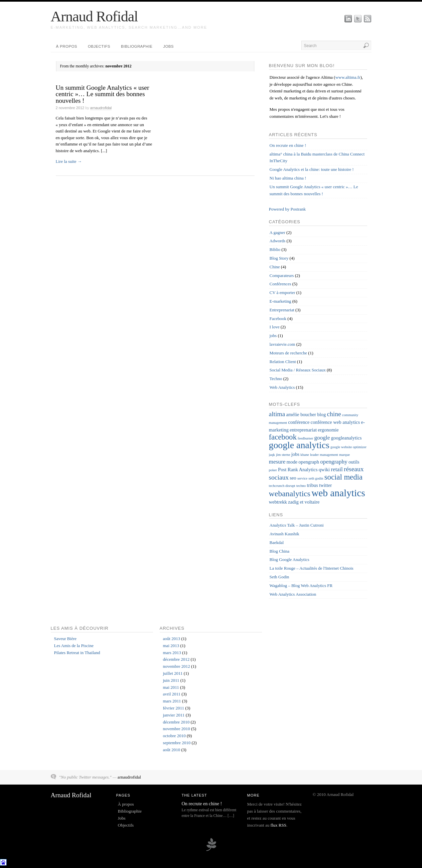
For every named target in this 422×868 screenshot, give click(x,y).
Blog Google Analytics (290, 559)
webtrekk (278, 502)
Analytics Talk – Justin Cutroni (297, 525)
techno (301, 486)
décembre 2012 (176, 659)
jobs (273, 336)
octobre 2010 (174, 736)
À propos (67, 46)
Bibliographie (137, 46)
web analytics (338, 493)
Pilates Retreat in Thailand (77, 653)
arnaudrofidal (101, 108)
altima (277, 414)
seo (293, 478)
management (329, 455)
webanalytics (290, 494)
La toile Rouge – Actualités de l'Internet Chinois (312, 568)
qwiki (324, 470)
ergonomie (328, 430)
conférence (299, 422)
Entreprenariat (282, 310)
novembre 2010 (177, 729)
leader (314, 455)
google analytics (299, 445)
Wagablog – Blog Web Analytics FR (301, 586)
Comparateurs (282, 275)
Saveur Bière (65, 639)
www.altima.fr (348, 77)
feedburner (305, 438)
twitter (325, 485)
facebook (283, 437)
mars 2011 (172, 701)
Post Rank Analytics (298, 470)
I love (275, 327)
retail (337, 469)
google (322, 438)
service (302, 478)
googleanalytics (346, 438)
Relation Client (283, 362)
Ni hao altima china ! (288, 178)
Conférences (280, 284)
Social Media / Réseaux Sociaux (298, 370)
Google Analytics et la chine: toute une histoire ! (312, 169)
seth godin (316, 478)
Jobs (168, 46)
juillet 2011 (173, 673)
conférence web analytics (335, 422)
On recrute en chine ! (288, 145)
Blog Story (279, 258)
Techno (276, 379)
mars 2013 (172, 653)
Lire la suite (69, 161)
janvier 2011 (174, 715)
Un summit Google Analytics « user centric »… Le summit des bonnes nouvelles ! (103, 94)
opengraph (309, 462)
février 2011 (174, 708)
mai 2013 (171, 646)
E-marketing (280, 301)
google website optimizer (348, 447)
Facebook (278, 319)
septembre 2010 (177, 743)
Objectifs (99, 46)
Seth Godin (279, 577)
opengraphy (334, 462)
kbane (305, 455)
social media (343, 477)
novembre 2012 (177, 666)
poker (273, 470)
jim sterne (283, 455)
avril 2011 (172, 694)
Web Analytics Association (293, 594)
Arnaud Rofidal (94, 17)
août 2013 (172, 639)
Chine (275, 267)
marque (344, 455)
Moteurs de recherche (289, 353)
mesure (277, 462)
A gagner (277, 232)
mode (292, 462)
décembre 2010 (176, 722)
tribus (312, 485)
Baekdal (277, 542)
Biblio (275, 249)
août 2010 (172, 750)
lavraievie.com (283, 344)
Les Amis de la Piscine (74, 646)
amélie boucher (301, 414)
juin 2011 (171, 680)
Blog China (280, 551)
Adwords (278, 241)
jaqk (272, 455)
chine (334, 414)
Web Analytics (282, 387)
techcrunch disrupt (282, 486)
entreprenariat (303, 430)
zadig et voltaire (304, 502)
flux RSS (278, 825)
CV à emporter (283, 293)
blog (321, 414)
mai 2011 (171, 687)
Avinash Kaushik (285, 534)
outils (354, 462)
